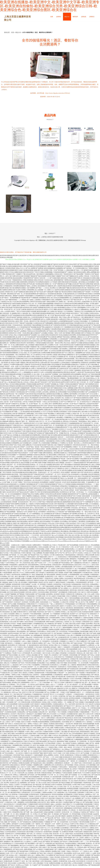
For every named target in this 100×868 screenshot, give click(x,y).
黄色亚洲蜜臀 (40, 576)
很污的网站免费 (56, 435)
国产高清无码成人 (17, 402)
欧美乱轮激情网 (37, 315)
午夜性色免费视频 (74, 598)
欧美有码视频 (28, 386)
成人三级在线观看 (21, 796)
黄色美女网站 (8, 625)
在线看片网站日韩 (79, 388)
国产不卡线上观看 (71, 427)
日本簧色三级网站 (57, 702)
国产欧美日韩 (4, 488)
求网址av (16, 775)
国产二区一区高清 (79, 771)
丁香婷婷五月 (88, 274)
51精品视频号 (48, 806)
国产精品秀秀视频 (65, 364)
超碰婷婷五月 (49, 327)
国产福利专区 (55, 264)
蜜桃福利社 (73, 559)
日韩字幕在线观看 (41, 741)
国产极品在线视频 (32, 712)
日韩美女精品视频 (70, 384)
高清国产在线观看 (15, 578)
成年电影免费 (15, 264)
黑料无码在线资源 (8, 498)
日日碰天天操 (79, 406)
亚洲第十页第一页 (50, 270)
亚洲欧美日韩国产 (38, 578)
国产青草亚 (10, 806)
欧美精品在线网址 (81, 272)
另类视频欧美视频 (74, 690)
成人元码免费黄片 (41, 512)
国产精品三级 (71, 696)
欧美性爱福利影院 (57, 706)
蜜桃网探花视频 (88, 739)
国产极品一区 (13, 506)
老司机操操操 (73, 282)
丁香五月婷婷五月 (46, 678)
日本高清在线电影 (6, 686)
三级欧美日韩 (8, 775)
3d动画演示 (94, 557)
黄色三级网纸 (51, 802)
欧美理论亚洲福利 (15, 826)
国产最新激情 (20, 413)
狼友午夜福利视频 (36, 726)
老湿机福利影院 (17, 830)
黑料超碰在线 (6, 372)
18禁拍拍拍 (80, 555)
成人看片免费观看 (42, 629)
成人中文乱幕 (14, 302)
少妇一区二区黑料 (37, 303)
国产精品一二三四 (41, 288)
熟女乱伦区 (6, 665)
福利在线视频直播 (49, 268)
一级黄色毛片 (20, 512)
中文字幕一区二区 (53, 775)
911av (21, 572)
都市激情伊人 (9, 643)
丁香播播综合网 (36, 620)
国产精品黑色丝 (49, 498)
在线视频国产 (15, 667)
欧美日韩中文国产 (42, 406)
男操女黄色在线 (35, 378)
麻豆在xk (79, 706)
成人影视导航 (14, 794)
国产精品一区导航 (89, 303)
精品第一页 (19, 838)
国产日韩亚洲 (84, 423)
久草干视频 (58, 800)
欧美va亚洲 (72, 861)
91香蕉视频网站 (81, 307)
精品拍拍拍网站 (18, 278)
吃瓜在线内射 (37, 445)
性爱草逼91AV (31, 730)
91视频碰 (47, 822)
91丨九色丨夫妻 (89, 716)
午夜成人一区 (85, 708)
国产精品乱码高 (74, 457)
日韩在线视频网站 (92, 604)
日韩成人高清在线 (80, 765)
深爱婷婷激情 (72, 759)
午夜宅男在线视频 (31, 663)
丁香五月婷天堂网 (8, 700)
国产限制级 (21, 594)
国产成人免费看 (30, 268)
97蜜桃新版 (53, 661)
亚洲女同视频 (55, 708)
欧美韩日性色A (27, 743)
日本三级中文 (82, 592)
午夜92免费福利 (90, 384)
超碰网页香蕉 (15, 339)
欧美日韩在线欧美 (18, 408)
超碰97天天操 (13, 582)
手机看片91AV (16, 653)
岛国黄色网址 (24, 282)
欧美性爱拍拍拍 (36, 702)
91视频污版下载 (59, 292)
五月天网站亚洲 (81, 604)
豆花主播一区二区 (86, 382)
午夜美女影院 (63, 767)
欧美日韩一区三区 (59, 834)
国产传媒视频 (73, 616)
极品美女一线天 (63, 598)
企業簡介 (59, 17)
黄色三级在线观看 (94, 366)
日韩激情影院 (59, 726)
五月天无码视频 (36, 792)
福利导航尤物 (63, 419)
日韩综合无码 (58, 274)
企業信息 (84, 17)
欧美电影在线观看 (88, 612)
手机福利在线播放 (71, 843)
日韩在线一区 (88, 276)
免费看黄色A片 (71, 355)
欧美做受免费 (57, 777)
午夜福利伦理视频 (48, 726)
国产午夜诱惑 (87, 488)
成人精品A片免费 (14, 362)
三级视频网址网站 (17, 745)
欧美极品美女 (75, 364)
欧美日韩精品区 (95, 474)
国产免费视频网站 (48, 323)
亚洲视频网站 (15, 443)
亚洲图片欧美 (77, 773)
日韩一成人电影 (85, 386)
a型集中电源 (69, 834)
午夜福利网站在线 (38, 743)
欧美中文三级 (93, 514)
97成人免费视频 (37, 553)
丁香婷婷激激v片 (82, 421)
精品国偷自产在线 (20, 431)
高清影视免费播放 (44, 722)
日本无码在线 (4, 651)
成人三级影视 (72, 665)
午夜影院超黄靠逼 (70, 555)
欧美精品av (54, 759)
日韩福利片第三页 (10, 292)
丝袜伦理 (64, 561)
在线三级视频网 (20, 390)
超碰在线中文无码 (63, 688)
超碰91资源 (27, 643)
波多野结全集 (36, 353)
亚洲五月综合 (48, 839)
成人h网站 (55, 559)
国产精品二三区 (78, 270)
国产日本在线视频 (52, 349)
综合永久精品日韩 (14, 447)
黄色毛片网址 (59, 343)
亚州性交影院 (67, 785)
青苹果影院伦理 (85, 818)
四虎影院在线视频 (73, 788)
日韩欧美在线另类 (71, 728)
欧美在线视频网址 (76, 374)
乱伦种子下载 (25, 517)
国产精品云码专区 (8, 657)
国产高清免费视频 (73, 545)
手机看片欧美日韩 (5, 282)
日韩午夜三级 (75, 366)
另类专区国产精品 (31, 506)
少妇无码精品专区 (9, 637)
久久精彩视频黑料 (14, 476)
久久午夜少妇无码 (90, 341)
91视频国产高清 (60, 276)
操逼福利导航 (93, 759)
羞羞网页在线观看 (14, 486)
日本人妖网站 (51, 311)
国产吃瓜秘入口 (5, 847)
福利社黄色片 (56, 464)
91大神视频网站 (36, 716)
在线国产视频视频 (11, 594)
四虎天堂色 (86, 584)
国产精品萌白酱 (61, 677)
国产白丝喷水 (81, 439)
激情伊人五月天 (49, 309)
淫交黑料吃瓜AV (64, 492)
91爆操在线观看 (39, 345)
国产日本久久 (36, 415)
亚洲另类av (63, 859)
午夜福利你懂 (50, 572)
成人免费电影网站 (56, 716)
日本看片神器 (77, 785)
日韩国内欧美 (81, 671)
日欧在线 (59, 718)
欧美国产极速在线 (14, 735)
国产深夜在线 (80, 384)
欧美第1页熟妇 (75, 502)
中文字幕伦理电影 (50, 743)
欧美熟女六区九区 (92, 506)
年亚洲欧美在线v (88, 572)
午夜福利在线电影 (28, 270)
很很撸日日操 (8, 360)
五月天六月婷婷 (68, 370)
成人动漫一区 (38, 374)
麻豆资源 (59, 802)
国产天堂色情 (28, 786)
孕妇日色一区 (68, 433)
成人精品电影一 (38, 571)
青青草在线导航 (41, 677)
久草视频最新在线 (38, 624)
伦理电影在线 (65, 614)
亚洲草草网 (19, 620)
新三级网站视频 (29, 413)
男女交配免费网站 (70, 751)
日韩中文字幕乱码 (29, 741)
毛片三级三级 (84, 378)
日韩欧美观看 (21, 569)
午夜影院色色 (36, 769)
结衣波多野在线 (30, 274)
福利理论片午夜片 (41, 355)
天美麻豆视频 (61, 596)
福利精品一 (90, 722)
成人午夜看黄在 (58, 498)
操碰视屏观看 (67, 502)
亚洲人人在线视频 (17, 457)
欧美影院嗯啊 (88, 266)
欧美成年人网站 (22, 266)
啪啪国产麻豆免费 (94, 637)
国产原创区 (31, 775)
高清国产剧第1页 (77, 278)
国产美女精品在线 (87, 372)
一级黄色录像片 (73, 767)
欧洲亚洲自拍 (66, 372)
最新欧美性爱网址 (47, 704)
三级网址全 (30, 680)
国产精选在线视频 (17, 627)
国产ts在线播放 (43, 333)
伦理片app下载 (16, 692)
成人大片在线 (59, 786)
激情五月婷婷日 (84, 455)
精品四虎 (31, 690)
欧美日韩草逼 (87, 635)
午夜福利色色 (91, 288)
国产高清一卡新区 (60, 818)
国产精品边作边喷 (8, 490)
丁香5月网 (23, 629)
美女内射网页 (65, 400)
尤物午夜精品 (64, 616)
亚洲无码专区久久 (85, 545)
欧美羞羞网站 (19, 677)
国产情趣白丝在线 (71, 284)
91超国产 (35, 865)
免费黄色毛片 (90, 453)
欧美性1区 (30, 580)
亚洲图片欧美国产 (63, 580)
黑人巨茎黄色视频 (77, 415)
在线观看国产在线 (84, 571)
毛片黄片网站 (34, 463)
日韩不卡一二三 (53, 557)
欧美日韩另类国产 (35, 830)
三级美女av (27, 700)
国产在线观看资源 (91, 771)
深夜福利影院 (7, 502)
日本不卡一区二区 (44, 421)
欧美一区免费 (77, 396)
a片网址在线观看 (78, 863)
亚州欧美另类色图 (87, 814)
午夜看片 (49, 610)
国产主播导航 (22, 309)
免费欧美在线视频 (55, 863)
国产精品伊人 (48, 779)
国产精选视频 (32, 327)
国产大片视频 (16, 722)
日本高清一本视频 (16, 624)
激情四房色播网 (42, 311)
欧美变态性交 (63, 557)
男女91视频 (52, 788)
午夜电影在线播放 (41, 343)
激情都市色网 (88, 270)
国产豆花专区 (69, 425)
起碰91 (54, 596)
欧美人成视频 (28, 408)
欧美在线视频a (94, 492)
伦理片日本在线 (29, 358)
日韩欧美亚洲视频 (75, 339)
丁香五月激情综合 (45, 447)
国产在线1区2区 (16, 329)
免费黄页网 (23, 775)
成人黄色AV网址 (66, 863)
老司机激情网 (39, 657)
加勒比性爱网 (51, 302)
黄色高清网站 (53, 455)
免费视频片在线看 (32, 455)
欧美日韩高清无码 (28, 272)
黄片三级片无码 (43, 788)
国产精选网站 (23, 459)
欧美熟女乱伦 (36, 341)
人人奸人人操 (10, 500)
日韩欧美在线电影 (46, 773)
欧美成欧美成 (6, 453)
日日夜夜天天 (13, 392)
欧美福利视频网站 (49, 720)
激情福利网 (91, 696)
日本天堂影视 (81, 429)
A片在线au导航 (48, 834)
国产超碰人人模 (29, 286)
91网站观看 (19, 749)
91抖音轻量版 (40, 549)
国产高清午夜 (14, 508)
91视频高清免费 (48, 731)
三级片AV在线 (46, 653)
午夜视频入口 (19, 643)
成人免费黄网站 (22, 783)
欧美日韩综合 (44, 645)
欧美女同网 (42, 826)
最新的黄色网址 (33, 547)
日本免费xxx (26, 618)
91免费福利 (14, 663)
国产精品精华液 (23, 298)
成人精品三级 (53, 796)
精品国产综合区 (46, 388)
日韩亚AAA (80, 751)
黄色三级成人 (51, 398)
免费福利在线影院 (44, 282)
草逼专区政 (41, 612)
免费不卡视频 (24, 364)
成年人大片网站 (49, 700)
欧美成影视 (55, 641)
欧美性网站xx (42, 631)
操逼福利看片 (55, 319)
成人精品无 (53, 769)
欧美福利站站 (76, 408)
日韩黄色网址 (71, 582)
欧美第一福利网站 (46, 449)
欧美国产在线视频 (51, 384)
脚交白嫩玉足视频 (32, 333)
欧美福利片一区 (26, 453)
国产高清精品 (14, 380)
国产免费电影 (39, 268)
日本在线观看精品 (77, 733)
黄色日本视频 (37, 786)
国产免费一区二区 (27, 751)
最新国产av (6, 561)
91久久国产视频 (7, 300)
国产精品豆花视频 (12, 655)
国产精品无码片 (55, 865)
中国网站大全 (64, 443)
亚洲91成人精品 (78, 376)
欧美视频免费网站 (64, 298)
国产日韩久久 (9, 724)
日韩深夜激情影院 (81, 582)
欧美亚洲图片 (81, 392)
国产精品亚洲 (9, 779)
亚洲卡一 (91, 547)
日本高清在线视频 (17, 472)
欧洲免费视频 (14, 298)
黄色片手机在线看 (83, 476)
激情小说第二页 (88, 657)
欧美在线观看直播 (83, 441)
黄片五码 (25, 690)
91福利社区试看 (64, 559)
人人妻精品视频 (69, 270)
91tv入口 (34, 788)
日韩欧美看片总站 (88, 622)
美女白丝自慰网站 (25, 635)
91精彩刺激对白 (46, 300)
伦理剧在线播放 (77, 292)
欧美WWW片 (65, 857)
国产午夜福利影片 (8, 602)
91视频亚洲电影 (10, 747)
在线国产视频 (68, 572)
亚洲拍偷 (12, 684)
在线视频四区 (43, 298)
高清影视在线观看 (11, 712)
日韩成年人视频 (65, 366)
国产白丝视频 (78, 343)
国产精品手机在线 (59, 855)
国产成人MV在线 (63, 490)
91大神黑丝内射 (67, 303)
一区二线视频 (68, 702)
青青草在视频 (40, 598)
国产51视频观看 (19, 731)
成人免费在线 (17, 859)
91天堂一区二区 (11, 429)
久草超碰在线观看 (22, 335)
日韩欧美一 (70, 694)
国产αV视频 (96, 808)
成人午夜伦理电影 (76, 319)
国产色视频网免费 (35, 319)
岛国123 (34, 618)
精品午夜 (16, 572)
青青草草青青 (41, 671)
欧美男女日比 (16, 461)
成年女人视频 (51, 677)
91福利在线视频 (24, 794)
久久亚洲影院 (21, 484)
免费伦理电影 (51, 718)
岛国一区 (37, 625)
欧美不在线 (77, 853)
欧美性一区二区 (40, 639)
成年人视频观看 (40, 845)
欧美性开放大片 (87, 402)
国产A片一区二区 (76, 402)
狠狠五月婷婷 (22, 730)
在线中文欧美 (31, 441)
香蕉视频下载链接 (30, 276)
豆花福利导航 (64, 822)
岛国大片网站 (93, 264)
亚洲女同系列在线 (85, 659)
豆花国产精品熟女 (79, 794)
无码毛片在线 (7, 433)
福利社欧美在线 (80, 498)
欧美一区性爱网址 (11, 798)
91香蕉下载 (96, 553)
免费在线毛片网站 (65, 319)
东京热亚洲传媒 (79, 834)
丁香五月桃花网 (19, 355)
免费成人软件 (94, 828)
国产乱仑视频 (12, 604)
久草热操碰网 (75, 647)
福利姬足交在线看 (62, 574)
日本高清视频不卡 (13, 455)
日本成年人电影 (5, 751)
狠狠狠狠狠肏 (26, 682)
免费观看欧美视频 (44, 437)
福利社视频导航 (67, 771)
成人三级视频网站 (77, 353)
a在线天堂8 (38, 731)
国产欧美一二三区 (93, 582)
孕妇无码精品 (95, 445)
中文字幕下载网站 (73, 419)
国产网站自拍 (45, 769)
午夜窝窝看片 (17, 641)
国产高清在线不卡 (43, 382)
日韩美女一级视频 (9, 547)
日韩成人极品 (56, 451)
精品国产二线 (76, 386)
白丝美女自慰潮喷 (56, 351)
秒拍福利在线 (34, 437)
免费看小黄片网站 (39, 800)
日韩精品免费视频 (65, 708)
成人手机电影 (77, 622)
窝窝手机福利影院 (9, 816)
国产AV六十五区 (88, 410)
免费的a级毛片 (48, 410)
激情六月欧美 (55, 313)
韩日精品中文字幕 (23, 349)
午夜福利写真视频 (32, 857)
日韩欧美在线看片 (74, 841)
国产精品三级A (42, 853)
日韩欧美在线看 (26, 702)
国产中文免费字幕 (82, 494)
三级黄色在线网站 (30, 572)
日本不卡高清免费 (76, 678)
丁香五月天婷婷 (20, 311)
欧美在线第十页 (30, 598)
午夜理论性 (68, 686)
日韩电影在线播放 (71, 484)
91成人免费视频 (51, 663)
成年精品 (31, 659)
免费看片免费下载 (94, 561)
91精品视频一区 (48, 682)
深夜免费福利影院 (28, 761)
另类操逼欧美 (87, 278)
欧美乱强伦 (43, 633)
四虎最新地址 (61, 847)
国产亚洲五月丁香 (44, 366)
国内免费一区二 (72, 478)
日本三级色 (66, 753)
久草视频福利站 (8, 286)
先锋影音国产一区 (20, 806)
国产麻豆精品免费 (91, 439)
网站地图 (10, 257)
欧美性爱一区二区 (83, 514)
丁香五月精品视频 (89, 643)
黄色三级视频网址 (57, 300)
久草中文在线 (28, 370)
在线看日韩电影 (55, 423)
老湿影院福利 (48, 832)
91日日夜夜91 (87, 773)
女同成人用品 (13, 335)
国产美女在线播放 (78, 488)
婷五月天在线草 (52, 714)
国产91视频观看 (33, 298)
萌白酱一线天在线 (74, 443)
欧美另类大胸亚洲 (79, 425)
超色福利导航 (94, 396)
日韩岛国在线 (17, 400)
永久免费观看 (95, 472)
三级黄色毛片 (37, 627)
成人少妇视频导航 (75, 298)
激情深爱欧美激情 (49, 386)
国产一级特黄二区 (72, 761)
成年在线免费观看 (12, 704)
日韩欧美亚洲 (45, 665)
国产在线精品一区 (14, 822)
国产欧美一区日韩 (75, 492)
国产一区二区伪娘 (53, 419)
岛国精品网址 (21, 712)
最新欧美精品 (62, 406)
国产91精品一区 (45, 415)
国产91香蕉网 (57, 779)
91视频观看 (56, 614)
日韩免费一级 (16, 502)
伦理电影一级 (73, 490)
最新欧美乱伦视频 (88, 398)
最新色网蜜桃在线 (47, 551)
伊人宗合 (67, 651)
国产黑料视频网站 (14, 845)
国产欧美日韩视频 (69, 498)
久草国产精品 (41, 502)
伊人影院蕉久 (24, 735)
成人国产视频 (50, 800)
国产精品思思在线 (59, 843)
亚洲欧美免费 (8, 861)
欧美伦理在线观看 (5, 470)
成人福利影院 (94, 508)
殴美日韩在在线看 (85, 810)
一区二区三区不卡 (27, 571)
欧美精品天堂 (90, 449)
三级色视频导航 (50, 441)
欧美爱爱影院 (4, 333)
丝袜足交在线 (77, 586)
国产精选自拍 (78, 398)
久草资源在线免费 (20, 771)
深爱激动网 (93, 590)
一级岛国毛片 (10, 370)
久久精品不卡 (76, 309)
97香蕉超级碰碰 (32, 406)
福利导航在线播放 (55, 508)
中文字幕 (7, 788)
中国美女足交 (31, 331)
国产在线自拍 (96, 317)
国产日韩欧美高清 (15, 425)
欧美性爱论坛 (55, 665)
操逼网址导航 (56, 851)
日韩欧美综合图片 (6, 690)
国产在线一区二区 (20, 294)
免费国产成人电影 (69, 726)
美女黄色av (49, 671)
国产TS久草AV (86, 798)
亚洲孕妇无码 (11, 290)
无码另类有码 (42, 398)
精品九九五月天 (95, 319)
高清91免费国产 (66, 472)
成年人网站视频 (38, 863)
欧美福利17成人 (60, 398)
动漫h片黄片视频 (62, 663)
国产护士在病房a (78, 553)
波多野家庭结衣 (75, 796)
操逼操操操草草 (81, 484)
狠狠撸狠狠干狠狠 (87, 380)
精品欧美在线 (18, 325)
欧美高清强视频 (39, 820)
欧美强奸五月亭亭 (37, 757)
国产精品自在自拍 (72, 476)
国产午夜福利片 (6, 461)
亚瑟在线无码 (24, 502)
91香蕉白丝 (78, 755)
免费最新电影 (15, 606)
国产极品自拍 (56, 315)
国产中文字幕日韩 (81, 506)
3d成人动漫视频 (15, 368)
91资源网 (84, 629)
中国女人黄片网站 (64, 796)
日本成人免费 (64, 775)
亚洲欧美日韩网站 (37, 643)
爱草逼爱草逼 (50, 567)
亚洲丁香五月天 (27, 728)
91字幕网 (39, 596)
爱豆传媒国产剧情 (8, 504)
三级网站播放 (86, 857)
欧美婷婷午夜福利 (60, 594)
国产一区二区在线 (35, 708)
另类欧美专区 (49, 578)
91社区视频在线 (7, 411)
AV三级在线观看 (55, 421)
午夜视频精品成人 (73, 486)
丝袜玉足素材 (12, 863)
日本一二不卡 (47, 563)
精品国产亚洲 (20, 510)
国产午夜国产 (38, 686)
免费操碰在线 (85, 309)
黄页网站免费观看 (78, 303)
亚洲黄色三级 (63, 759)
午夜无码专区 (37, 771)
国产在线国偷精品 (16, 315)
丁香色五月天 (87, 360)
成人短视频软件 (64, 461)
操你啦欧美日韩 (21, 688)
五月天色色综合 (6, 329)
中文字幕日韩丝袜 (24, 366)
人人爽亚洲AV (50, 820)
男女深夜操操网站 (52, 439)
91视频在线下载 (79, 682)
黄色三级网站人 (93, 421)
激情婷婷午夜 (9, 608)
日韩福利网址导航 (17, 812)
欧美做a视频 (41, 663)
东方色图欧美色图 (47, 400)
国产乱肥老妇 (81, 368)
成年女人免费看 (46, 319)
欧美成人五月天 (36, 516)
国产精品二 (77, 625)
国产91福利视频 (30, 390)
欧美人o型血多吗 (88, 404)
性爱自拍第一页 (23, 645)
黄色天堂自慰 (49, 504)
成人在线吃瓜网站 (44, 335)
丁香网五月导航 (16, 675)
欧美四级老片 (64, 411)
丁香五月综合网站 (8, 771)
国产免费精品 (57, 773)
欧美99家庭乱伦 (12, 349)
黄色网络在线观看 (59, 453)
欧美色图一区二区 (12, 706)
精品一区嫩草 (14, 459)
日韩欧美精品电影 (37, 360)
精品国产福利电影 (17, 317)
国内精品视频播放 (11, 767)
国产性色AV (64, 841)
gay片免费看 (28, 627)
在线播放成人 (36, 496)
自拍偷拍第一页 (74, 741)
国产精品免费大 (90, 806)
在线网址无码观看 (68, 625)
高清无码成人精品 (29, 563)
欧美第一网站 (58, 317)
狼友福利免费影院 (31, 294)
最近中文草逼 (4, 553)
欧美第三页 (68, 622)
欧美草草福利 (78, 808)
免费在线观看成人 (48, 453)
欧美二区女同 (62, 482)
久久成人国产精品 (41, 390)
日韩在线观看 (53, 478)
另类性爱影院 (33, 590)
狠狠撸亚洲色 (11, 337)
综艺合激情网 (95, 761)
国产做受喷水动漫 (87, 625)
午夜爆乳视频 (24, 368)
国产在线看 (92, 641)
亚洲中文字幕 (75, 824)
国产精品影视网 (9, 857)
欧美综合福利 (20, 276)
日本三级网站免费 (68, 716)
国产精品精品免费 (94, 865)
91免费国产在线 (53, 482)
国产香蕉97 (7, 574)
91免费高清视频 (15, 364)
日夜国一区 (96, 627)
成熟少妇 (7, 663)
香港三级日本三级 (65, 733)
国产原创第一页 (33, 783)
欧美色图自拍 (31, 266)
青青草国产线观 (29, 820)
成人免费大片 (33, 368)
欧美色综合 (4, 759)
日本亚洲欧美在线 (27, 785)
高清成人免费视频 (71, 337)
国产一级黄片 (34, 810)
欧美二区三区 (47, 596)
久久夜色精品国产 (63, 339)
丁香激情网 (45, 545)
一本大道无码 (31, 684)
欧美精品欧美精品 (85, 486)
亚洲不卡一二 (5, 810)
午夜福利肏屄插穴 (91, 673)
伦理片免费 (64, 865)
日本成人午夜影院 (28, 402)
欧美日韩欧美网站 (25, 470)
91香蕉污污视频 (59, 500)
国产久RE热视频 (50, 710)
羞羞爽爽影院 (17, 625)
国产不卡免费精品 (6, 653)
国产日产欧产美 (60, 553)
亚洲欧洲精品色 (43, 380)
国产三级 (54, 637)
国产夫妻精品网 (49, 292)
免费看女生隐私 (59, 728)
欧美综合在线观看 (10, 406)
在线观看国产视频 (94, 362)
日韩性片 (93, 706)
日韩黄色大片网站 (83, 730)
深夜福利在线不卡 (75, 435)
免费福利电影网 (57, 372)
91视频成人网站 (24, 362)
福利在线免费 (78, 504)
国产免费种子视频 (88, 376)
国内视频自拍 (21, 488)
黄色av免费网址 (49, 755)
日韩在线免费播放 (5, 351)
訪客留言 (92, 17)
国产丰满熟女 (36, 449)
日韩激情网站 (31, 290)
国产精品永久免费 (48, 317)
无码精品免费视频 (52, 588)
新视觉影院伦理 (11, 284)
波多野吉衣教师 (59, 290)
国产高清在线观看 (5, 353)
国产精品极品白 (25, 461)
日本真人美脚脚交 (16, 739)
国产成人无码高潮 (34, 264)
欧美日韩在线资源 (24, 464)
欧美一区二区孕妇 (17, 449)
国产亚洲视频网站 (67, 447)
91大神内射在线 (13, 718)
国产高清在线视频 (76, 380)
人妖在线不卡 (68, 463)
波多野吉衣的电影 (14, 633)
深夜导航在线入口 (76, 661)
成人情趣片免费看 (7, 410)
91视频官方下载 (21, 274)
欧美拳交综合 (29, 816)
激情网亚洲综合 (58, 404)
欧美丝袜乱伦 (38, 500)
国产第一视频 (89, 700)
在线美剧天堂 (89, 388)
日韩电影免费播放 (21, 834)
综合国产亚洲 (38, 751)
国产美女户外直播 (78, 451)
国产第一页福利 (43, 655)
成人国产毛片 (94, 820)
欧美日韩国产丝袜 (11, 445)
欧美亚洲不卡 (70, 569)
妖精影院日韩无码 (70, 290)
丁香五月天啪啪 (39, 272)
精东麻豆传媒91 (34, 633)
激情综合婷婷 (61, 413)
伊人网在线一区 (74, 810)
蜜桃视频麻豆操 (39, 358)
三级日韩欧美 (40, 274)
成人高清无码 (84, 339)
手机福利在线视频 (74, 631)
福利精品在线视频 (88, 343)
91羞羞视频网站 (49, 274)
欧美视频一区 (50, 808)
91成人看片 (70, 635)
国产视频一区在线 (53, 431)
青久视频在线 (49, 286)
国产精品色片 (6, 459)
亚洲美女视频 (95, 278)
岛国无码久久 (75, 680)
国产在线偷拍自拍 (26, 822)
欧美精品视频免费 (40, 680)
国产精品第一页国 (64, 459)
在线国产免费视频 (38, 307)
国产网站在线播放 (46, 341)
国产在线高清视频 (45, 264)
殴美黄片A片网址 (41, 600)
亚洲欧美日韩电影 (31, 431)
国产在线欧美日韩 (15, 437)
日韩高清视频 (13, 488)
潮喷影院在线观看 (59, 323)
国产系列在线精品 (25, 516)
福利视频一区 (57, 832)
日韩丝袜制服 (73, 655)
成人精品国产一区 (75, 684)
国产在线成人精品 (89, 353)
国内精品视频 (84, 631)
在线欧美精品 (68, 296)
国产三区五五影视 (92, 394)
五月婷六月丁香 (80, 747)
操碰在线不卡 (92, 443)
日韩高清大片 (67, 300)
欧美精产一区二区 (33, 667)
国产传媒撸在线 (20, 292)
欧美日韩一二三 (45, 278)
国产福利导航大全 (59, 806)
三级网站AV (18, 610)
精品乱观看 (85, 749)
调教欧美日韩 (89, 429)
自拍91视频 (59, 757)
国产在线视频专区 (67, 445)
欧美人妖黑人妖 (69, 500)
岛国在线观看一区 (87, 496)
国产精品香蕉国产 (94, 476)
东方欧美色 (7, 777)
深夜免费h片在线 (48, 635)
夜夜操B (57, 814)
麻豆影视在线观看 (65, 466)
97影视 (55, 598)
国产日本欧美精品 (60, 635)
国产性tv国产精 (85, 680)
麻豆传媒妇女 (63, 730)
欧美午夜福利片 (35, 704)
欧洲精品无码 (93, 435)
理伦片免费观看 (29, 647)
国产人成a (47, 643)
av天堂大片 (18, 743)
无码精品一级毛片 (53, 333)
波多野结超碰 (80, 290)
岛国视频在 (45, 627)
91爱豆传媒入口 (90, 792)
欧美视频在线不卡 (8, 843)
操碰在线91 (94, 614)
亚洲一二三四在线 (85, 457)
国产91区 (9, 641)
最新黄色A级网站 (66, 629)
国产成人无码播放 (50, 692)
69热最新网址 (14, 565)
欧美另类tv (96, 737)
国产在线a (27, 620)
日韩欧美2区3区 (87, 510)
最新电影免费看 (15, 516)
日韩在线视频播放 (40, 816)
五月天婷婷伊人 (46, 480)
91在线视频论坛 (67, 408)
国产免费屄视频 (70, 512)
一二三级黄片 (9, 557)
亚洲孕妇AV (67, 633)
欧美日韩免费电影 (34, 396)
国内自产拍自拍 (53, 406)
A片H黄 (52, 555)
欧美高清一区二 (86, 445)
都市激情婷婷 (19, 671)
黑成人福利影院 (47, 394)
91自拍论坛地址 (48, 280)
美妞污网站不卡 (68, 804)
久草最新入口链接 (70, 413)
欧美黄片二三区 (11, 647)
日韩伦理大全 (21, 506)
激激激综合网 (88, 832)
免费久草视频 (42, 463)
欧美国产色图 (46, 445)
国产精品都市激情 (86, 327)
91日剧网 (96, 588)
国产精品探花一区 (66, 814)
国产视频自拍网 (42, 557)
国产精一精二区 (47, 315)
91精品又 (36, 724)
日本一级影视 (36, 824)
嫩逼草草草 (6, 765)
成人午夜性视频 (25, 468)
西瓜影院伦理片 (54, 335)
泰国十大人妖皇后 (14, 781)
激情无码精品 (60, 724)
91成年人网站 (30, 731)
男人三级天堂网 (70, 704)
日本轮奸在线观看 (29, 549)
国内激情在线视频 (10, 390)
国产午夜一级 (55, 822)
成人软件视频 (56, 828)
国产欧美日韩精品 (20, 557)
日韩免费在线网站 (55, 618)
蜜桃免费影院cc (12, 327)
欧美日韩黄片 (6, 376)
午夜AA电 (7, 567)
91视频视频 (78, 635)
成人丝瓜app (66, 824)
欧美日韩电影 (77, 757)
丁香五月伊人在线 (42, 419)
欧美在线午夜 (16, 586)
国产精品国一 (38, 402)
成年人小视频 (27, 641)
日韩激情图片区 (44, 466)
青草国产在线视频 (26, 765)
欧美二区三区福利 (8, 431)
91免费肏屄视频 (68, 802)
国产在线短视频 (28, 323)
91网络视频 (70, 845)
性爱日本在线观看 (92, 592)
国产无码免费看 (65, 508)
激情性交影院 (66, 329)
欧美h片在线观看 (57, 785)
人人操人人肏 (12, 649)
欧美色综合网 (55, 606)
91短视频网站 (36, 665)
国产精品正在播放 (83, 826)
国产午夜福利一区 (88, 292)
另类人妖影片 (92, 490)
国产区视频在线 (75, 431)
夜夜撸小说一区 (49, 284)
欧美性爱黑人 (31, 343)
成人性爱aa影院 (43, 362)
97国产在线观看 (78, 347)
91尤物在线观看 (46, 561)
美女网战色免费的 (86, 600)
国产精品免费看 (79, 274)
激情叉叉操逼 (18, 270)
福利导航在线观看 (25, 466)
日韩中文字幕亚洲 (63, 769)
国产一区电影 (61, 692)
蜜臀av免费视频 (92, 272)
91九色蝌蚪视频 (78, 804)
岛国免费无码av (83, 865)
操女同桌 (91, 667)
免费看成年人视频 (83, 743)
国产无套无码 (11, 688)
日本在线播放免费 (40, 622)
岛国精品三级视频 (87, 356)
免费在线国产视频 (64, 288)
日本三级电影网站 (59, 792)
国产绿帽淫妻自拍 (60, 284)
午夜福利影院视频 (59, 272)
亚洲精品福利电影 (55, 516)
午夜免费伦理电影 (56, 329)
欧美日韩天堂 (42, 802)
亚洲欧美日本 (94, 826)
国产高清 (21, 663)
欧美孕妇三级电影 (52, 355)
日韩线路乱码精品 (85, 675)
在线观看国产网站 (53, 461)
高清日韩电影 (25, 437)
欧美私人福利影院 (50, 392)
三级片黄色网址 (63, 349)
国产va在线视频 (90, 392)
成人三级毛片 (7, 722)
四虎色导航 (70, 720)
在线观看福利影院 (20, 498)
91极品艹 (3, 563)
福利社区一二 (62, 437)
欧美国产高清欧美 (71, 743)
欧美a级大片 (87, 563)
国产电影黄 (47, 841)
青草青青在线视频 (89, 345)
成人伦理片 (22, 655)
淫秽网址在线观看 (54, 629)
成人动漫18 (75, 781)
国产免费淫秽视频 (87, 470)
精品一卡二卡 (85, 492)
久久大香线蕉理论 (31, 305)
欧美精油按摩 (92, 781)
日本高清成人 (75, 508)
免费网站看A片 (48, 358)
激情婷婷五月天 (54, 733)
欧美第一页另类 (19, 370)
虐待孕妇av (11, 749)
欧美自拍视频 (72, 663)
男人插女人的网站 (95, 464)
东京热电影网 (75, 474)
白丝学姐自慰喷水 (11, 832)
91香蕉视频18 (59, 751)
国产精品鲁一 (17, 690)
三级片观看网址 (31, 288)
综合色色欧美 (35, 482)
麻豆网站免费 (8, 378)
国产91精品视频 (92, 364)
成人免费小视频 (83, 637)
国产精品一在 (4, 476)
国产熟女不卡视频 (77, 404)
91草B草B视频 (17, 757)
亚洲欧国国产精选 (88, 836)
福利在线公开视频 (66, 278)
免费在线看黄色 (16, 341)
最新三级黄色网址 (40, 610)
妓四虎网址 (50, 594)
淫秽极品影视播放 (71, 441)
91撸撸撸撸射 (78, 739)
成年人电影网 (58, 286)
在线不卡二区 (76, 708)
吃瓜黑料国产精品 (11, 331)
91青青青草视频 (81, 453)
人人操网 (34, 841)
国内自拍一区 (72, 439)
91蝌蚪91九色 (28, 753)
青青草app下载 (78, 830)
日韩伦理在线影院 (81, 417)
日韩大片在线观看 (67, 618)
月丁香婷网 (25, 859)
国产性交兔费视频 (74, 455)
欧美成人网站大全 (55, 645)
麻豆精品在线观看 (33, 696)
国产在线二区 (31, 834)
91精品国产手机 (34, 678)
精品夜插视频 (4, 506)
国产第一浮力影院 (20, 836)
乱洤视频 (55, 563)
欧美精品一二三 (17, 300)
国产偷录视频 (69, 765)
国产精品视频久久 (51, 413)
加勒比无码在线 (38, 280)
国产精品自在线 (22, 492)
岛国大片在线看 (26, 722)
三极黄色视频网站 (67, 627)
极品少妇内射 (84, 325)
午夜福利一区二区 (14, 629)
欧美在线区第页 (88, 451)
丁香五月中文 (95, 712)
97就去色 (11, 610)
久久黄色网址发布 (21, 356)
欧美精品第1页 (68, 757)
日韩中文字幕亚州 (45, 378)
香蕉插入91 (83, 824)
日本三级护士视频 (46, 735)
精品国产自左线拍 (74, 321)
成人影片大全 (48, 356)
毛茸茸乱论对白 (34, 851)
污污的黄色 (68, 606)
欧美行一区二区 (47, 472)
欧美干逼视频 (59, 572)
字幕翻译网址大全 (70, 417)
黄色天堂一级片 (58, 551)
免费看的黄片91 (26, 574)
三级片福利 (16, 694)
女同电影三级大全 (60, 608)
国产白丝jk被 (87, 779)
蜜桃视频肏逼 (69, 808)
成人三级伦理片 (16, 751)
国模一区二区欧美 (22, 396)
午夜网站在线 (68, 280)
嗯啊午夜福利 (58, 309)
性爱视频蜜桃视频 (74, 610)
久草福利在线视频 (39, 504)
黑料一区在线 (24, 321)
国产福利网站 (74, 514)
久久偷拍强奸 (24, 313)
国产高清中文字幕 (17, 567)
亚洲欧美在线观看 (24, 763)
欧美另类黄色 (70, 437)
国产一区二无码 (76, 777)
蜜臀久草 (44, 620)
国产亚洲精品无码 (89, 286)
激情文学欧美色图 (7, 307)
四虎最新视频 (85, 280)
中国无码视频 (55, 364)
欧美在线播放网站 (35, 777)
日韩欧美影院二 (51, 826)
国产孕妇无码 (81, 284)
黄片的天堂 (47, 759)
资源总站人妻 (81, 653)
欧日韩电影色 (11, 386)
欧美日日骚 (78, 718)
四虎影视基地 (19, 820)
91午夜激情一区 (68, 266)
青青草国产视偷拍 (91, 368)
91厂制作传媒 (67, 800)
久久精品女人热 (21, 429)
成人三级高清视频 (45, 706)
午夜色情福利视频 (51, 673)
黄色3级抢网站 (22, 631)
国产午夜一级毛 (13, 576)
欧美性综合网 (52, 494)
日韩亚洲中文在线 (56, 625)
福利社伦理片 (38, 488)
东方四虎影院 (7, 449)
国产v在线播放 (34, 461)
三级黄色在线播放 (88, 618)
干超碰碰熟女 (78, 370)
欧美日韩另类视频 (47, 370)
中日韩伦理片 (7, 627)
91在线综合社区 (44, 604)
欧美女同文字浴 (39, 498)
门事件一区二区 (8, 345)
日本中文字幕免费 (23, 720)
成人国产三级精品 (11, 305)
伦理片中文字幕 (58, 651)
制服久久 (25, 739)
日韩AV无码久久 (63, 439)
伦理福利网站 (53, 339)
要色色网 (50, 836)
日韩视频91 (63, 641)
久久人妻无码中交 (75, 588)
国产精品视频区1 (30, 843)
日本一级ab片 (80, 700)
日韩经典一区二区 (63, 684)
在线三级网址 (37, 728)
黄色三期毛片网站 (65, 643)
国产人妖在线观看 (26, 415)
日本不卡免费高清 (19, 417)
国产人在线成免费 (94, 478)
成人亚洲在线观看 (24, 435)
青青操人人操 (65, 612)
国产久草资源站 (67, 360)
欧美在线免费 (41, 337)
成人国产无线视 (15, 468)
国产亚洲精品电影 (18, 358)
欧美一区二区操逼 (56, 360)
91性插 (34, 671)
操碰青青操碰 (69, 323)
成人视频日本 (73, 688)
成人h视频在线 (49, 624)
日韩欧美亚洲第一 (80, 694)
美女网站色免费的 (50, 571)
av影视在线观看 (92, 494)
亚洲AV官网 (13, 730)
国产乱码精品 (38, 433)
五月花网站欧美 (28, 457)
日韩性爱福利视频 (50, 484)
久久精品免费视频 (45, 347)
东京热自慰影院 (93, 411)
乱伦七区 (12, 867)
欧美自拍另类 (90, 747)
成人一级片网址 (68, 302)
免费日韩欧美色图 (63, 282)
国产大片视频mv (27, 329)
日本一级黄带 (83, 561)
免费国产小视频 (66, 510)
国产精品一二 (14, 376)
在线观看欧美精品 (6, 737)
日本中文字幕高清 (42, 429)
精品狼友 (87, 751)
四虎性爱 (97, 739)
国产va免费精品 (22, 331)
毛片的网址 (47, 637)
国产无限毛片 (35, 278)
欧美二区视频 (24, 777)
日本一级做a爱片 (40, 608)
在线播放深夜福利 (20, 500)
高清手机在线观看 (26, 606)
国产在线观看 (64, 655)
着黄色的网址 (85, 464)
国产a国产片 (40, 843)
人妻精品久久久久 (82, 337)
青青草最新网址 (37, 408)
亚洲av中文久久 (20, 268)
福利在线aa (41, 590)
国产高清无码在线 (34, 364)
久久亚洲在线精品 (64, 362)
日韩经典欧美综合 (62, 331)
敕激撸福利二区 (16, 353)
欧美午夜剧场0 (40, 684)
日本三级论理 (89, 704)
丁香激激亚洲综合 (17, 280)
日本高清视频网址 (21, 547)
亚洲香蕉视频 (25, 478)
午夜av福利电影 (51, 639)
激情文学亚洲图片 (80, 720)
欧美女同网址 (43, 461)
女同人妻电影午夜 (30, 512)
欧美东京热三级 (89, 358)
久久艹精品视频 (53, 429)
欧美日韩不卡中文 (34, 423)
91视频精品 (75, 818)
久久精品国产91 (26, 427)
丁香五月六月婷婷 (59, 682)
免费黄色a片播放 (14, 421)
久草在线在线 (73, 421)
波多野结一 (37, 675)
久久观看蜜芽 (19, 759)
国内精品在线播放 (56, 347)
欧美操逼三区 (57, 402)
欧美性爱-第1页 (64, 264)
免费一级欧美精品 (8, 294)
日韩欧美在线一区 (63, 455)
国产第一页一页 (89, 498)
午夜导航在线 (69, 576)
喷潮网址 (95, 798)
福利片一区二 (17, 517)
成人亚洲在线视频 (61, 392)
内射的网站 (81, 792)
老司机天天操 (66, 474)
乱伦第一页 (36, 584)
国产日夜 (68, 836)
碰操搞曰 (3, 853)
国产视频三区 (78, 845)
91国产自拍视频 (16, 480)
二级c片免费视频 (28, 451)
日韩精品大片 (54, 859)
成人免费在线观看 (18, 345)
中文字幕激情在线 (50, 417)
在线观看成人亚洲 (83, 759)
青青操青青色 (65, 659)
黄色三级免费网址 (48, 763)
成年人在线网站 (49, 345)
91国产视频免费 (71, 692)
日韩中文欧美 (14, 561)
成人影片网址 (55, 457)
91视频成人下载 (64, 378)
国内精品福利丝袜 (56, 353)
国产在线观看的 (59, 296)
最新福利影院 (24, 590)
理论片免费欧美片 (82, 641)
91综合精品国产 (32, 337)
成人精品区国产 (47, 374)
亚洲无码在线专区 (54, 466)
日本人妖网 (91, 594)
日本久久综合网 (78, 606)
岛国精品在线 (11, 356)
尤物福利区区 (53, 437)
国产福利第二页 (60, 624)
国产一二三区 (85, 841)
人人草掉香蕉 (84, 443)
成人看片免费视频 (30, 439)
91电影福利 (49, 843)
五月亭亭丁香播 (18, 323)
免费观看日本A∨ (81, 722)
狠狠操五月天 (31, 629)
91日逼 (46, 863)
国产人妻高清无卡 (27, 400)
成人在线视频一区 (40, 290)
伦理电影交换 (66, 777)
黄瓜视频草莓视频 (24, 726)
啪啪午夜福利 (50, 622)
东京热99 (14, 714)
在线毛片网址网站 (88, 586)
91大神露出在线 (86, 775)
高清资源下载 (37, 510)
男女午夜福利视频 (13, 398)
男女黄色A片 (83, 781)
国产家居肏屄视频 (83, 390)
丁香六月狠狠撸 (62, 712)
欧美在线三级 (78, 627)
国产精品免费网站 (56, 376)
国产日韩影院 (78, 779)
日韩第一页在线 (22, 333)
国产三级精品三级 (70, 272)
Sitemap (83, 240)
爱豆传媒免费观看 (72, 649)
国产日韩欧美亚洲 (36, 474)
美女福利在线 (74, 288)
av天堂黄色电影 (7, 755)
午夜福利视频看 (7, 572)
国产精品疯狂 (58, 633)
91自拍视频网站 (37, 329)
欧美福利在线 (29, 808)
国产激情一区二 (24, 421)
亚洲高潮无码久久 (94, 755)
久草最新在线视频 (31, 384)
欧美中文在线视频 (91, 671)
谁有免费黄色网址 (41, 331)
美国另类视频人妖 (67, 351)
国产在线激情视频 (76, 783)
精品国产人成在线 (76, 372)
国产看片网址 (73, 730)
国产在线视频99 (58, 358)
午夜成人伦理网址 (57, 739)
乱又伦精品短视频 (83, 820)
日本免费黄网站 (88, 311)
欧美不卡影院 (85, 853)
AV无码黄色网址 (8, 417)
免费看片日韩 (44, 494)
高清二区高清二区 (40, 659)
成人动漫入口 (66, 468)
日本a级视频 (40, 806)
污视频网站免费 (38, 765)
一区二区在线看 (75, 315)
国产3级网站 (68, 586)
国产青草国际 (59, 270)
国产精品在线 (37, 785)
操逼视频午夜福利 (37, 669)
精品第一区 (71, 747)
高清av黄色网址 (40, 441)
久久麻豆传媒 (19, 700)
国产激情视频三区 (16, 761)
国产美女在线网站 (8, 753)
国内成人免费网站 (31, 419)
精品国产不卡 (34, 466)
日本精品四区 (72, 653)
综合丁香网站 (89, 268)
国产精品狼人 (6, 468)
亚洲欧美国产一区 (28, 625)
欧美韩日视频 (51, 276)
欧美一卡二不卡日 (84, 649)
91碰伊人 (21, 651)
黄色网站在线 (77, 816)
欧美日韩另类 (30, 394)
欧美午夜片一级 (85, 610)
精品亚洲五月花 (49, 307)
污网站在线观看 (24, 718)
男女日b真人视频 (69, 343)
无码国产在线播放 (58, 341)
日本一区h (19, 563)
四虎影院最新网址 (56, 722)
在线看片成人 (27, 317)
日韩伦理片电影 (46, 435)
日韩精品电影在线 (86, 400)
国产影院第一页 (14, 555)
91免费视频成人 (36, 514)
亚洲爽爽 (9, 839)
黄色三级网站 (7, 824)
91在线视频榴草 (76, 749)
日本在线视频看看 (15, 494)
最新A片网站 (88, 800)
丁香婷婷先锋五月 (68, 274)
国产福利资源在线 (58, 266)
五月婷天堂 (87, 786)
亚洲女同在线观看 (69, 358)
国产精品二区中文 (15, 496)
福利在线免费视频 (45, 810)
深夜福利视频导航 (78, 286)
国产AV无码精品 (31, 392)
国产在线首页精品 (94, 390)
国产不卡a (11, 759)
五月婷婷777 (17, 861)
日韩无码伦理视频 (5, 339)
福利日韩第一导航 (17, 474)
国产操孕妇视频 (88, 802)
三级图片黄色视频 (8, 671)
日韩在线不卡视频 (74, 600)
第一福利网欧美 (12, 343)
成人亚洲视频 (78, 356)
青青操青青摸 (16, 584)
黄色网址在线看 (85, 480)
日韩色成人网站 (82, 847)
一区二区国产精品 (80, 576)
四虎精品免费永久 (59, 704)
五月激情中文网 (60, 720)
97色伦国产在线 (65, 516)
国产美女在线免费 (53, 362)
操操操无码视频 (27, 624)
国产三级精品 (44, 724)
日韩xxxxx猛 (50, 816)
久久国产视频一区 (7, 482)
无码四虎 (65, 610)
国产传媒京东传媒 (77, 643)
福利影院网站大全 (61, 390)
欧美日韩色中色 (59, 657)
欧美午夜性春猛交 (41, 439)
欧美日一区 (88, 737)
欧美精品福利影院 (63, 590)
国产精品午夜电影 (65, 313)
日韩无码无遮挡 (87, 763)
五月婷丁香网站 (18, 482)
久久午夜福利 (53, 282)
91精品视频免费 (90, 702)
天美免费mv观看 (34, 602)
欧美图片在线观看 (31, 311)
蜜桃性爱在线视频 (92, 767)
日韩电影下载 (73, 602)
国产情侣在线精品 (83, 264)
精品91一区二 (38, 586)
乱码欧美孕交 (49, 576)
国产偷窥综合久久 (42, 294)
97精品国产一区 (62, 673)
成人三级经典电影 (33, 459)
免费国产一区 (93, 602)
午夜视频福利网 (61, 788)
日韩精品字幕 (74, 659)
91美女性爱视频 (72, 392)
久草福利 (24, 826)
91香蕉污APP (44, 798)
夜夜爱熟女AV (7, 859)
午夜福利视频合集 (43, 733)
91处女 (40, 841)
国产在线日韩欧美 (24, 380)
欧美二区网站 (15, 466)
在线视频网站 (59, 268)
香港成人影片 (26, 300)
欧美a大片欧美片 (56, 447)
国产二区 (17, 702)
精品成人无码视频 (78, 433)
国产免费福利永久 (56, 749)
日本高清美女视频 (43, 592)
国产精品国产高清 (34, 555)
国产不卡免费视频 (86, 502)
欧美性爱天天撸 (94, 735)
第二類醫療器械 (41, 240)
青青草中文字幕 (35, 376)
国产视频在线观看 (48, 433)
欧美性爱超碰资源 (39, 808)
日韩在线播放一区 (85, 321)
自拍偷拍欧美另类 (64, 637)
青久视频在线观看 (28, 588)
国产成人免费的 (63, 588)
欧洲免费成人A (38, 411)
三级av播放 (64, 731)
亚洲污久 (87, 851)
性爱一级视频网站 (19, 802)
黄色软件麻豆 (86, 370)
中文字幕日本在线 (17, 433)
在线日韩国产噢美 (86, 710)
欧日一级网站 (28, 724)
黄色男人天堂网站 (28, 673)
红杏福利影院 (76, 464)
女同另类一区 (67, 404)
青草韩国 (43, 584)
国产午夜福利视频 (78, 360)
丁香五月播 (55, 643)
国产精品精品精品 (5, 319)
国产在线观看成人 (27, 480)
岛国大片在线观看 (9, 614)
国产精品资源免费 (67, 830)
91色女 (49, 659)
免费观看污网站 (37, 606)
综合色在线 (49, 598)
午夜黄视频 (71, 745)
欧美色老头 (83, 620)
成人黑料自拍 (64, 421)
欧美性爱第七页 (13, 645)
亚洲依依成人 (60, 622)
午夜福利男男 (27, 278)
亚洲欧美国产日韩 (43, 616)
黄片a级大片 (13, 651)
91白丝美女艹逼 (71, 429)
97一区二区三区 (12, 773)
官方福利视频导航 (94, 441)
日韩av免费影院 (9, 677)
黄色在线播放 (8, 408)
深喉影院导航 (17, 427)
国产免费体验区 (32, 631)
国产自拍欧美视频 (81, 677)
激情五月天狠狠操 (58, 356)
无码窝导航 (62, 696)
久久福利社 (27, 841)
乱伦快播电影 (65, 828)
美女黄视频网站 (44, 339)
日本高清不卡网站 (30, 651)
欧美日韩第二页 (9, 325)
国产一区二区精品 (50, 569)
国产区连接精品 (61, 761)
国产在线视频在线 (66, 451)
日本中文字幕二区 (92, 307)
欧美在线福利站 (11, 631)
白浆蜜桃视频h (48, 272)
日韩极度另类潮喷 (73, 712)
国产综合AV (12, 865)
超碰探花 (69, 816)
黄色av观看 (68, 839)
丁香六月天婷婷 (21, 684)
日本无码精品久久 (53, 600)
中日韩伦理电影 (54, 486)
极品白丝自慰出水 (93, 331)
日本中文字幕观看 (56, 468)
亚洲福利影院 (4, 622)
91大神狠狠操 (53, 767)
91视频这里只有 (5, 315)
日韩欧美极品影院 (74, 325)
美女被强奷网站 (61, 571)
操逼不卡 (52, 582)
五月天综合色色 (67, 410)
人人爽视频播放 (26, 372)
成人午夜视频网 (46, 457)
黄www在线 (42, 783)
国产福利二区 (24, 633)
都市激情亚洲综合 (29, 639)
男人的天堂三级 (95, 302)
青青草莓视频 (68, 838)
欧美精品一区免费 (46, 496)
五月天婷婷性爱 (80, 294)
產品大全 (67, 17)
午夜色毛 (20, 647)
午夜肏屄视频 (51, 690)
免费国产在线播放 (29, 677)
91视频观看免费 (25, 388)
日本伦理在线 (63, 631)
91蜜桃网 (29, 771)
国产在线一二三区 (49, 757)
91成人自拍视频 (29, 345)
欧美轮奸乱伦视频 (28, 610)
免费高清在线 (4, 484)
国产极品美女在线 (86, 408)
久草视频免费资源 (59, 427)
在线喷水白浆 (15, 545)
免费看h (85, 755)
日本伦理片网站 (72, 820)
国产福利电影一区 (69, 268)
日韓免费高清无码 (79, 323)
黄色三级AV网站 (83, 411)
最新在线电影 (30, 292)
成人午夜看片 (61, 384)
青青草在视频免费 (69, 700)
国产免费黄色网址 (78, 737)
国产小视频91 (59, 849)
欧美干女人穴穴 (46, 828)
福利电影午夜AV (76, 472)
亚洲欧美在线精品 (62, 710)
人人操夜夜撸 (75, 645)
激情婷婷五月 (60, 604)
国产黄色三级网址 (93, 651)
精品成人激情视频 (11, 569)
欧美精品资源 (27, 474)
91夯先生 (55, 735)
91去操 (97, 551)
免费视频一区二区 (57, 449)
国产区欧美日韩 (86, 472)
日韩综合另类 (34, 302)
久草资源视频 (14, 810)
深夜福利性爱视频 (45, 313)
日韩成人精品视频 (32, 655)
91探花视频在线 (30, 484)
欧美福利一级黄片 (56, 647)
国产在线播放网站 (51, 368)
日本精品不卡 (37, 370)
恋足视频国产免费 (40, 714)
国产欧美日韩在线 (55, 382)
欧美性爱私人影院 (17, 639)
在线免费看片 (51, 761)
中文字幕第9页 (27, 449)
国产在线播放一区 (74, 775)
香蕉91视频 (29, 710)
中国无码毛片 (66, 547)
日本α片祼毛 (82, 596)
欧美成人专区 (14, 855)
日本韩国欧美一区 (89, 863)
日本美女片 (68, 798)
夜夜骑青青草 (72, 494)
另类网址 (58, 567)
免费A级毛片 (69, 682)
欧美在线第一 (51, 343)
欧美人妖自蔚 (34, 476)
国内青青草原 (4, 763)
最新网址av (89, 794)
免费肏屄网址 (68, 305)
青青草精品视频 (83, 331)
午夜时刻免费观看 (73, 557)
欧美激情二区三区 (44, 508)
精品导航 (52, 798)
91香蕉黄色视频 (80, 268)
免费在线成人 (8, 296)
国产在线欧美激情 (55, 278)
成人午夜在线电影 (71, 792)
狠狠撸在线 (7, 692)
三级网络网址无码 (49, 765)
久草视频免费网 (17, 686)
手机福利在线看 (18, 307)
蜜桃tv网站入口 (42, 747)
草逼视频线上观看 (83, 559)
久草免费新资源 (39, 296)
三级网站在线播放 (47, 792)
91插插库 (49, 584)
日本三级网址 (59, 302)
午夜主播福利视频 (36, 614)
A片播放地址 (92, 824)
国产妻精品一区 (71, 847)
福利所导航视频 (40, 567)
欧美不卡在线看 (86, 785)
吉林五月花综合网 (52, 783)
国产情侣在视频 (23, 551)
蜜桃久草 (92, 631)
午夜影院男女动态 (27, 675)
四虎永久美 (75, 675)
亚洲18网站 (90, 624)
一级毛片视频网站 (27, 496)
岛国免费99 (92, 726)
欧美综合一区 (66, 781)
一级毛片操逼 (88, 512)
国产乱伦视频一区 (86, 753)
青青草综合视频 (57, 678)
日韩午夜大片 (56, 561)
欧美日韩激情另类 (20, 596)
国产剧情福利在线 (5, 303)
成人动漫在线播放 (40, 761)
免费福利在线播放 (20, 288)
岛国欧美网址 (86, 302)
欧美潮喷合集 (20, 386)
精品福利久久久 (16, 351)
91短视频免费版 (77, 633)
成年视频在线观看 (67, 567)
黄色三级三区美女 (53, 298)
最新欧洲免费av (70, 549)
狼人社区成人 (25, 382)
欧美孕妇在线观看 (75, 698)
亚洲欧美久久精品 (93, 620)
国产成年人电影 (34, 339)
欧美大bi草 (90, 714)
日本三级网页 (94, 486)
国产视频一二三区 (17, 411)
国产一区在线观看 (77, 800)
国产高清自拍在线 (23, 798)
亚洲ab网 (41, 712)
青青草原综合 (93, 329)
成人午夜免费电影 (9, 680)
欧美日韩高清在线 (7, 323)
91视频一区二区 (74, 580)
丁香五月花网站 (84, 313)
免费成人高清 (57, 410)
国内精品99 (30, 714)
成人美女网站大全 (53, 288)
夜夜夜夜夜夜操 (79, 608)
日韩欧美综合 (96, 402)
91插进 (68, 661)
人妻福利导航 (72, 349)
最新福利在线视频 (8, 270)
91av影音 (55, 730)
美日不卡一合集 (83, 667)
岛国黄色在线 (71, 677)
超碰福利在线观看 (18, 410)
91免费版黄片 (77, 618)
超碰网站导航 (16, 313)
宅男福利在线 (26, 792)
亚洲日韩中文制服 (83, 590)
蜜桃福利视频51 (74, 378)
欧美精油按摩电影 (46, 781)
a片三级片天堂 (28, 839)
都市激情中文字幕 (23, 678)
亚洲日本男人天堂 (49, 669)
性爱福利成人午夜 (81, 594)
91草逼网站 (4, 576)
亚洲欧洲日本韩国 (24, 716)
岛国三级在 (90, 653)
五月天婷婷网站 (68, 311)
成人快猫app (66, 749)
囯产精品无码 (75, 300)
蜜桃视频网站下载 (90, 425)
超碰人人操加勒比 (36, 300)
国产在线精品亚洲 (73, 669)
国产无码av (91, 655)
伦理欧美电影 (89, 284)
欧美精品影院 (40, 284)
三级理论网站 (93, 309)
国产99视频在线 (83, 329)
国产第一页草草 (10, 620)
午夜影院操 (81, 769)
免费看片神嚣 (49, 305)
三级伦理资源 (27, 325)
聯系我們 (75, 17)
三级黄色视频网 (38, 755)
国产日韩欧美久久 (52, 680)
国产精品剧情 (84, 790)
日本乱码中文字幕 (92, 861)
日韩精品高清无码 (25, 486)
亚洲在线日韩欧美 (35, 468)
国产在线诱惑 (25, 351)
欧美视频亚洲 (63, 592)
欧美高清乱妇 (56, 400)
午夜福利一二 (76, 629)
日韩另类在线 (77, 445)
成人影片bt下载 (83, 602)
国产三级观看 (24, 423)
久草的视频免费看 (74, 574)
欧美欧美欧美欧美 (90, 859)
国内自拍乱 (17, 669)
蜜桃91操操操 (17, 661)
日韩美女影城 (14, 463)
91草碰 (28, 779)
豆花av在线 (13, 622)
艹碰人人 (52, 604)
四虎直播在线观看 (60, 820)
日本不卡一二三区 (36, 682)
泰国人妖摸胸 (22, 441)
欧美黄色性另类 (28, 307)
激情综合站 (72, 673)
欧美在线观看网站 (24, 302)
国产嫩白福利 (68, 386)
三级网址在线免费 (92, 576)
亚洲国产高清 (4, 404)
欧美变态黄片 (86, 396)
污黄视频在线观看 (89, 347)
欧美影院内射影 (11, 720)
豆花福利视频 (46, 716)
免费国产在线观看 (21, 406)
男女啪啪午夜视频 (49, 553)
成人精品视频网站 (20, 580)
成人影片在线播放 (47, 464)
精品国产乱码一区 (49, 425)
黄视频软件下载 (9, 841)
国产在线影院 (85, 298)
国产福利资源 (47, 785)
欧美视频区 (27, 749)
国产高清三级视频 (78, 702)
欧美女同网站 (57, 610)
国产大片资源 (85, 435)
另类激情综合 (84, 362)
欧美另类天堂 (13, 492)
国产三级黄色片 (5, 364)
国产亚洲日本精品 (14, 616)
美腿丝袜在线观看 (27, 800)
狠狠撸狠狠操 (45, 486)
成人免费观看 (77, 798)
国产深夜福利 (83, 655)
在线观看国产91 (6, 741)
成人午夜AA (53, 545)
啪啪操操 (5, 582)
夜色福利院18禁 (28, 411)
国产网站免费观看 (41, 775)
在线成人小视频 (5, 478)
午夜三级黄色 (28, 510)
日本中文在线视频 (27, 586)
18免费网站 (10, 580)
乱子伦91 (29, 863)
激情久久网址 (31, 356)
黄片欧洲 (37, 773)
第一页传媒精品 (22, 698)
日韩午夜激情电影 (59, 504)
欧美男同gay (80, 849)
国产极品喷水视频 (45, 364)
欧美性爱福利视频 (31, 802)
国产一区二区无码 (52, 696)
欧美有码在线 (16, 574)
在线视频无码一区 (84, 761)
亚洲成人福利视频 (37, 700)
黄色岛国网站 (68, 853)
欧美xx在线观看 (42, 506)
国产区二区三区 (13, 309)
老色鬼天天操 (39, 356)
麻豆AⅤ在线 (94, 680)
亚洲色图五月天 (58, 327)
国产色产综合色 (39, 292)
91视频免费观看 (85, 712)
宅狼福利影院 (66, 374)
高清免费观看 (44, 482)
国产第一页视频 (58, 433)
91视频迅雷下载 (34, 347)
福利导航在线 (58, 502)
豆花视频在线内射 (72, 714)
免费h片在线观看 (27, 578)
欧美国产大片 (74, 614)
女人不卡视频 (9, 451)
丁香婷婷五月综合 (35, 388)
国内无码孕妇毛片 (9, 804)
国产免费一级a (28, 812)
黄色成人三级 (75, 651)
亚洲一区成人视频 (30, 417)
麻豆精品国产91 (59, 737)
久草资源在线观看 (28, 661)
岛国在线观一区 (5, 790)
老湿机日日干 (69, 398)
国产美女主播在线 (51, 337)
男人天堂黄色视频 (44, 443)
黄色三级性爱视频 (36, 470)
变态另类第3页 (46, 325)
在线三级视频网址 (6, 586)
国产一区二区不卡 (56, 474)
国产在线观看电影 (11, 851)
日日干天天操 (47, 411)
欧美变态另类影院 (44, 804)
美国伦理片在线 (34, 421)
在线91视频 (33, 612)
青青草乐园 (73, 590)
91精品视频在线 (84, 459)
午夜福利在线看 (38, 637)
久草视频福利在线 (17, 818)
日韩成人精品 (33, 382)
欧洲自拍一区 (90, 843)
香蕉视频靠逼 (21, 604)
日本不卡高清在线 (47, 651)
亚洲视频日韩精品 (19, 600)
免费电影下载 (61, 337)
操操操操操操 (48, 451)
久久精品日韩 (64, 602)
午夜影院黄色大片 (88, 816)
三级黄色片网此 (53, 747)
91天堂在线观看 (56, 480)
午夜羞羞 (95, 684)
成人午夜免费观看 (81, 569)
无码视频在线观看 (43, 767)
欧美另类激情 (76, 327)
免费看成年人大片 (16, 372)
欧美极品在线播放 (15, 415)
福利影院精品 (8, 427)
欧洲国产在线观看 (76, 510)
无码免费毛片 (46, 641)
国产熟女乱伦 (52, 741)
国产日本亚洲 (46, 474)
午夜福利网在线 (28, 686)
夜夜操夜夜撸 (88, 804)
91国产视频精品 (70, 276)
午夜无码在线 (67, 584)
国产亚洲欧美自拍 (70, 671)
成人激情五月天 (36, 372)
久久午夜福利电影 (22, 327)
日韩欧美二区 (85, 468)
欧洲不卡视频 (81, 624)
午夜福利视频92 (29, 296)
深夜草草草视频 (9, 598)
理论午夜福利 (56, 830)
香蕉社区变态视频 (24, 347)
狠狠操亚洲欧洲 (82, 665)
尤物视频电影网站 (75, 423)
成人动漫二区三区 (27, 353)
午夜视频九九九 (49, 657)
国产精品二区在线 (8, 384)
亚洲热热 (52, 724)
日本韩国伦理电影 (10, 268)
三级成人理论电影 (55, 857)
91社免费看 (49, 855)
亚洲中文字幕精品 (86, 333)
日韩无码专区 (59, 808)
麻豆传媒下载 (86, 466)
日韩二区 (74, 547)
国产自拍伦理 (20, 853)
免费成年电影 (44, 667)
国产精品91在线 (51, 331)
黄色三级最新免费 (38, 574)
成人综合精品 (56, 488)
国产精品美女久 (75, 317)
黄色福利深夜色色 (68, 565)
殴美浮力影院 (48, 753)
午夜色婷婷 (20, 808)
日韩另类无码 (65, 480)
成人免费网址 (65, 394)
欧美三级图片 (48, 266)
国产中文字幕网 (66, 402)
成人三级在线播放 (75, 400)
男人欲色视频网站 (65, 380)
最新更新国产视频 (63, 741)
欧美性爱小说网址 (14, 423)
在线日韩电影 (54, 476)
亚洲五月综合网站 (7, 439)
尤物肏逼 (94, 563)
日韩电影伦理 (58, 303)
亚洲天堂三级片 (75, 382)
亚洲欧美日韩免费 (68, 832)
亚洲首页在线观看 (48, 751)
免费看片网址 (12, 678)
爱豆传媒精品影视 (8, 731)
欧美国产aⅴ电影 (66, 315)
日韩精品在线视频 (52, 490)
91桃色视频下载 (5, 321)
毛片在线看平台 (49, 296)
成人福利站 (59, 838)
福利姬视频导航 (58, 280)
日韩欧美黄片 (53, 667)
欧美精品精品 (21, 392)
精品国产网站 (41, 327)
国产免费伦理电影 (51, 590)
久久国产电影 (6, 435)
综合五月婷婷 (4, 335)
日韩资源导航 (57, 584)
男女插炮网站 (46, 329)
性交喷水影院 (42, 836)
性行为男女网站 (58, 839)
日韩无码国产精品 (19, 755)
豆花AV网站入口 (91, 578)
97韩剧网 (34, 722)
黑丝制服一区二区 (25, 514)
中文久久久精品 (42, 649)
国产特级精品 (55, 841)
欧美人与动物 (94, 749)
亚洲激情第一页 (6, 639)
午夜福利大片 (33, 349)
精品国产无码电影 (28, 433)
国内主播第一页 (83, 482)
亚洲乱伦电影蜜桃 (35, 551)
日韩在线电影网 (92, 569)
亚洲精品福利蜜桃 (20, 384)
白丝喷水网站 (21, 863)
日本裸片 (17, 785)
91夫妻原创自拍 (37, 323)
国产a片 (72, 722)
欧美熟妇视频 (89, 834)
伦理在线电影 (77, 351)
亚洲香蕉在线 (56, 496)
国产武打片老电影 (76, 496)
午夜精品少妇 (4, 590)
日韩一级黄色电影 (16, 588)
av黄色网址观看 (18, 451)
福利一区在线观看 (8, 702)
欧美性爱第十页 (64, 325)
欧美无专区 (78, 565)
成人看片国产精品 (77, 466)
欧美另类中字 (65, 423)
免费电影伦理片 (19, 598)
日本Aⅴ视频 (55, 653)
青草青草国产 (54, 592)
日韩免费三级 (12, 698)
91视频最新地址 (37, 694)
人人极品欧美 (15, 665)
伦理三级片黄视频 (65, 333)
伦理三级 (5, 781)
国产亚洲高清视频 (26, 790)
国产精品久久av (63, 478)
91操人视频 (4, 822)
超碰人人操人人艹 (51, 684)
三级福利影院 (23, 855)
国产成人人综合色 (68, 449)
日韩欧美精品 (59, 386)
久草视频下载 (95, 649)
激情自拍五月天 (6, 457)
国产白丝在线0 (93, 461)
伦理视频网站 (95, 757)
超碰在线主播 (87, 415)
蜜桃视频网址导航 (43, 618)
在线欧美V (66, 678)
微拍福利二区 (61, 294)
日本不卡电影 (57, 753)
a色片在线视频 (24, 443)
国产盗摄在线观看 (81, 726)
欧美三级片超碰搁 (39, 745)
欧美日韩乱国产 (64, 457)
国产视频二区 (87, 504)
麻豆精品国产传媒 (69, 551)
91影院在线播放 (16, 303)
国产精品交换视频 (61, 745)
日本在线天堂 (39, 832)
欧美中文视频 (39, 569)
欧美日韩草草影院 (69, 849)
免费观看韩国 (79, 437)
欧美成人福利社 (15, 321)
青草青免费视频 (77, 836)
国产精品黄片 (59, 311)
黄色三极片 (86, 633)
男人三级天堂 (92, 427)
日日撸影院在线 (23, 708)
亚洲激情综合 (32, 747)
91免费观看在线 (68, 739)
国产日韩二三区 (86, 351)
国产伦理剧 (48, 730)
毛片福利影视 (89, 323)
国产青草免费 (88, 463)
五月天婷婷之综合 (9, 796)
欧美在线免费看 (77, 839)
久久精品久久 (40, 417)
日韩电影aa (76, 812)
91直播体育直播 (79, 345)
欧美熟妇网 (61, 661)
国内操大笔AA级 (9, 288)
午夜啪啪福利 (69, 657)
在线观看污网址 (84, 419)
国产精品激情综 (47, 488)
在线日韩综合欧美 (24, 508)
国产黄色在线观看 (50, 574)
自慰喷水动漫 (37, 400)
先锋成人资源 (46, 702)
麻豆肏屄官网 (33, 362)
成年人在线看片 (34, 443)
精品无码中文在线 (76, 612)
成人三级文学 (23, 659)
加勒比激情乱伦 (15, 765)
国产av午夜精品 (38, 849)
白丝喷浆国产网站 (74, 461)
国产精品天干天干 (69, 706)
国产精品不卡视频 (5, 264)
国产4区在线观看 (44, 865)
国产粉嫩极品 (87, 627)
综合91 (96, 845)
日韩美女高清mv (94, 313)
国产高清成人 (45, 708)
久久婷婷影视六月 (62, 620)
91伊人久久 (86, 565)
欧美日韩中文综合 (38, 425)
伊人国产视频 (43, 814)
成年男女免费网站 (67, 470)
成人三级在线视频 (27, 425)
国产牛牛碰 (30, 657)
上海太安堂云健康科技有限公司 (55, 240)
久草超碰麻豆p (14, 590)
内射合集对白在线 (27, 341)
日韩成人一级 (61, 743)
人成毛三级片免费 (10, 276)
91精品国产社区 (38, 839)
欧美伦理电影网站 (27, 315)
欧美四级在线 (52, 294)
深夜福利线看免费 (61, 669)
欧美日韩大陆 (82, 288)
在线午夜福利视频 (59, 307)
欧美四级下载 (45, 510)
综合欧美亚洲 (21, 832)
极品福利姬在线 (70, 294)
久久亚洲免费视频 (88, 567)
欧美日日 (41, 790)
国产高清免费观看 (51, 580)
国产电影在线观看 (41, 276)
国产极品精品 (46, 470)
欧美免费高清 (20, 733)
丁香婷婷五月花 (78, 311)
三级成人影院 (37, 457)
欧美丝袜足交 (11, 549)
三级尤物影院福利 (8, 820)
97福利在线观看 (30, 594)
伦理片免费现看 (95, 688)
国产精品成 (38, 737)
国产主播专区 (44, 796)
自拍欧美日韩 (74, 329)
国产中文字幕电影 (24, 376)
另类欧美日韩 (70, 594)
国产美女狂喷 (92, 629)
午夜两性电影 (87, 783)
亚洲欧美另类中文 (23, 612)
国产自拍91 (25, 847)
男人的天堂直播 (36, 653)
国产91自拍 (39, 563)
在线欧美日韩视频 (8, 743)
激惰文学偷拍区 (61, 582)
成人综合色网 (37, 480)
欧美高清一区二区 (5, 480)
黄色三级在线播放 (39, 286)
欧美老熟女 (62, 649)
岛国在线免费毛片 (83, 478)
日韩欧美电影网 (90, 608)
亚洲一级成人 (27, 788)
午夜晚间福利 (50, 502)
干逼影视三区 (83, 364)
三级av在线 (29, 637)
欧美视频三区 (20, 374)
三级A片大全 (9, 836)
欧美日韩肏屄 (30, 488)
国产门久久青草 (66, 415)
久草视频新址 (65, 514)
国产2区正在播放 (71, 368)
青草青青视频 (39, 266)
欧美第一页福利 (37, 472)
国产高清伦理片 (16, 847)
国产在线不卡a (50, 612)
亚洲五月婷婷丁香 (52, 631)
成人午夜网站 (15, 319)
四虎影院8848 (61, 826)
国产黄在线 (91, 677)
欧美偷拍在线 (78, 657)
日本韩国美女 (11, 510)
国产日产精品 (93, 325)
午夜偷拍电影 (31, 596)
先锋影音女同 (51, 506)
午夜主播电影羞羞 (86, 317)
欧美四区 (26, 614)
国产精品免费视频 (10, 512)
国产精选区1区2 (85, 557)
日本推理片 (58, 812)
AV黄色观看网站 (39, 451)
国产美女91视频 (53, 649)
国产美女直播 (52, 847)
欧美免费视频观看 (41, 690)
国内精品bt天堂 (26, 303)
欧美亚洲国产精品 (16, 453)
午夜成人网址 (66, 317)
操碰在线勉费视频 (48, 303)
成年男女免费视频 (6, 830)
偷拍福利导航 (41, 368)
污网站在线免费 (90, 555)
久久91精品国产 (60, 512)
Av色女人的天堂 (47, 402)
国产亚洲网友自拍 (45, 396)
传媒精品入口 (7, 818)
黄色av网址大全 (18, 360)
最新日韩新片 (11, 311)
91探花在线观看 (67, 773)
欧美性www (20, 865)
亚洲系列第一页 (85, 741)
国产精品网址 (55, 411)
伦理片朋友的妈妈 (46, 861)
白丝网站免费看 (46, 353)
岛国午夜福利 (35, 706)
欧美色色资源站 (43, 857)
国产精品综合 (28, 818)
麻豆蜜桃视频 (95, 386)
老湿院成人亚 (17, 378)
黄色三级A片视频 (56, 445)
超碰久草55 (30, 608)
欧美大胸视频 (60, 463)
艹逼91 (41, 720)
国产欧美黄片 (34, 859)
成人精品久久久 (78, 786)
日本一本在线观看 (13, 347)
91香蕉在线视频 (21, 680)
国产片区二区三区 (56, 470)
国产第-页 (69, 553)
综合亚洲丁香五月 (49, 694)
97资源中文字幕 (36, 486)
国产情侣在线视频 (56, 396)
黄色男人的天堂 (44, 582)
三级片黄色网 (25, 781)
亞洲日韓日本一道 (84, 616)
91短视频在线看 (73, 331)
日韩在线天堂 (44, 321)
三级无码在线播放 (64, 680)
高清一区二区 (68, 786)
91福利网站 (40, 730)
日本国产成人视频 (86, 796)
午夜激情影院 (22, 455)
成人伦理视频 (14, 435)
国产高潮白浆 (57, 514)
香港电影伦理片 (11, 274)
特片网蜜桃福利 (67, 309)
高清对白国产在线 (91, 549)
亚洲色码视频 (81, 335)
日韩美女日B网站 (60, 441)
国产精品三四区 (16, 571)
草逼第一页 (28, 865)
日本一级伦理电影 (50, 712)
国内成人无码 (47, 360)
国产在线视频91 (42, 349)
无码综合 (39, 834)
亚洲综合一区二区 (35, 464)
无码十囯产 (19, 549)
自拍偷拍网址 (29, 759)
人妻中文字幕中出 (16, 559)
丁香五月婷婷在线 (15, 553)
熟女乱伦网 (33, 718)
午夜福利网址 (47, 559)
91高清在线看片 (53, 321)
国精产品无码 (73, 639)
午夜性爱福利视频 (55, 366)
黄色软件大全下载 (87, 374)
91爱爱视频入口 (55, 443)
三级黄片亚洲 (7, 812)
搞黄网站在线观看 (20, 504)
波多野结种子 (41, 384)
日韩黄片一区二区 (78, 447)
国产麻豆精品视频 (40, 588)
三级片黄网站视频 (95, 468)
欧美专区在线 (76, 305)
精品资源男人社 (29, 374)
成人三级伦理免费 (34, 313)
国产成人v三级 (6, 382)
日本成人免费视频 (68, 388)
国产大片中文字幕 (25, 665)
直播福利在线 (87, 437)
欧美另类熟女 (89, 294)
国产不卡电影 (33, 720)
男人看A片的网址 (90, 728)
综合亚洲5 (69, 855)
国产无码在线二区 (47, 777)
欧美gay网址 (14, 635)
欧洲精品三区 (15, 470)
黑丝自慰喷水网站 (48, 408)
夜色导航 (26, 830)
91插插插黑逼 (94, 574)
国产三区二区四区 (78, 838)
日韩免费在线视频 (18, 286)
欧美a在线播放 (64, 335)
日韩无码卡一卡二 (77, 851)
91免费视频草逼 (75, 362)
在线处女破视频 (49, 812)
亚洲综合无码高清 (80, 449)
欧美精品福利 (13, 484)
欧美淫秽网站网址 (35, 435)
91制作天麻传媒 (26, 553)
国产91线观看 (80, 673)
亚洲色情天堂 (13, 333)
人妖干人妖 (4, 629)
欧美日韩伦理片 (22, 343)
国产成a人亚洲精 (17, 737)
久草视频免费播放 (87, 698)
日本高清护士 (56, 472)
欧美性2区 (13, 783)
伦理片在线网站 (75, 516)
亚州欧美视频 (4, 555)
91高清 (37, 796)
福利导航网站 (73, 394)
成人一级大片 (42, 718)
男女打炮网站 (35, 494)
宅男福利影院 (86, 319)
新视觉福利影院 (85, 731)
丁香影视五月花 (5, 302)
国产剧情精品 (14, 763)
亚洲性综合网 (73, 592)
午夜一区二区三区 (82, 413)
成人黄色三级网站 (79, 341)
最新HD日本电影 (39, 580)
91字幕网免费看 (59, 305)
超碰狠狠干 (83, 645)
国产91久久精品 (67, 353)
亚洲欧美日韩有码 (21, 867)
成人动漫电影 (30, 773)
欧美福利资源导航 (78, 686)
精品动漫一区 (7, 313)
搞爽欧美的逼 (18, 272)
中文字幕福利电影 (15, 478)
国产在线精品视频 (85, 431)
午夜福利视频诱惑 (59, 836)
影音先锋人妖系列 (31, 592)
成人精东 (88, 769)
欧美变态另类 (19, 724)
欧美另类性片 (75, 313)
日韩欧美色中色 (75, 468)
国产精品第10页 (86, 296)
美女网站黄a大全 (43, 455)
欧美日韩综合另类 (48, 686)
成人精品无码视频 (24, 463)
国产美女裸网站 (74, 459)
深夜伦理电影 (62, 355)
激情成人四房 (11, 413)
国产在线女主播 (88, 606)
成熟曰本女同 (36, 828)
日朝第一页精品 (50, 549)
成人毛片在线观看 (12, 716)
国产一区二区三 (50, 790)
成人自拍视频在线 (47, 514)
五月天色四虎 (76, 296)
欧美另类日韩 (39, 309)
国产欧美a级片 (31, 284)
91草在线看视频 (44, 859)
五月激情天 (69, 737)
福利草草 (35, 790)
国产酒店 (79, 551)
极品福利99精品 (16, 382)
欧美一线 (19, 728)
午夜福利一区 (34, 380)
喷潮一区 (50, 814)
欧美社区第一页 (67, 812)
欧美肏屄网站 (96, 360)
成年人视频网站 (39, 410)
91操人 (2, 594)
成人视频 (13, 612)
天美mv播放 (24, 555)
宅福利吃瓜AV (10, 834)
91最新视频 (50, 608)
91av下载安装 (45, 555)
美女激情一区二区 (25, 404)
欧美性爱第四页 (25, 339)
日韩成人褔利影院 (45, 851)
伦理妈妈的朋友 (77, 584)
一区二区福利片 (91, 417)
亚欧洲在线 (70, 608)
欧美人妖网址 (79, 276)
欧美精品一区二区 (41, 688)
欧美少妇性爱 (78, 500)
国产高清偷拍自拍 (6, 661)
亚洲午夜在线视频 (48, 500)
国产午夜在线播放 (66, 464)
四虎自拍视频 (80, 806)
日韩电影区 (91, 745)
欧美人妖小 (31, 855)
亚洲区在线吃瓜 (5, 714)
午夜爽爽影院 (68, 327)
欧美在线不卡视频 (29, 567)
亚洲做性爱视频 (43, 459)
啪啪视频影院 (8, 849)
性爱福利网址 (94, 584)
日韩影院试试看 (84, 788)
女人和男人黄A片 (47, 404)
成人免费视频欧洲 (37, 635)
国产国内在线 (4, 392)
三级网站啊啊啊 (51, 845)
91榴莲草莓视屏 (33, 582)
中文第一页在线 (59, 345)
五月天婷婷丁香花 (16, 673)
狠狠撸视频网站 (78, 266)
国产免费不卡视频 (37, 453)
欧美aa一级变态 (9, 785)
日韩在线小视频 (19, 710)
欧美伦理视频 (77, 470)
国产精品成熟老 (88, 433)
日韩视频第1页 (59, 853)
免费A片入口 (89, 838)
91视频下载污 (59, 686)
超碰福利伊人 (76, 280)
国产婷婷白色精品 (86, 690)
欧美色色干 (18, 602)
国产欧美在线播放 (92, 355)
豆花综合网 (21, 773)
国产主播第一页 (46, 351)
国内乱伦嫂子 (42, 302)
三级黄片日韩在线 (26, 545)
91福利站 (83, 812)
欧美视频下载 (59, 586)
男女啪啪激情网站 (67, 396)
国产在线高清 (16, 514)
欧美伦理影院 (68, 292)
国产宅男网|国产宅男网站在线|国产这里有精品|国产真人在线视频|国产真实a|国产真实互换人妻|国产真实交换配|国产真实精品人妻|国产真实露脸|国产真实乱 (51, 525)
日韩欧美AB (9, 802)
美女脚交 (7, 783)
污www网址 (88, 849)
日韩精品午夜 (71, 406)
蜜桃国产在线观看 (18, 296)
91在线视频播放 (53, 459)
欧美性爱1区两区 (42, 431)
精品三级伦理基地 (37, 427)
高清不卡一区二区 (20, 419)
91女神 (69, 818)
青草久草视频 (20, 637)
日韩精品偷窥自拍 (17, 741)
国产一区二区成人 (15, 800)
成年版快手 (15, 824)
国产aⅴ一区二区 (84, 300)
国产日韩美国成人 (45, 376)
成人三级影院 (30, 504)
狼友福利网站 (39, 838)
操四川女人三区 (84, 366)
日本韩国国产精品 (31, 649)
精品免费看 (83, 651)
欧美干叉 (51, 633)
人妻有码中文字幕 (34, 321)
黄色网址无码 (84, 580)
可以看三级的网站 (72, 571)
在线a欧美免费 (38, 812)
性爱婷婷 (94, 610)
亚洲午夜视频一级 (90, 686)
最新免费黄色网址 (54, 492)
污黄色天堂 (15, 777)
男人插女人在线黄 (7, 517)
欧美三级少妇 (73, 865)
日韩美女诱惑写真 (36, 559)
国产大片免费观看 (78, 855)
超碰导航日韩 (23, 565)
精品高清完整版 (28, 472)
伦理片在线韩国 (73, 411)
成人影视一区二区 (21, 337)
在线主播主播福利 (60, 816)
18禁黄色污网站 (29, 410)
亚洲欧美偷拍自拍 (46, 794)
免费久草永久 (13, 396)
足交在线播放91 (91, 282)
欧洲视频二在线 (57, 374)
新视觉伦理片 (31, 309)
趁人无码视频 (41, 305)
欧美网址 (65, 810)
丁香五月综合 (27, 482)
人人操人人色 (17, 618)
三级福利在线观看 (78, 463)
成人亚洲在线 (64, 600)
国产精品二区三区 (30, 355)
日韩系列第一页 (68, 341)
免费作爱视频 (28, 849)
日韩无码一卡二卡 (39, 818)
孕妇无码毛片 (22, 714)
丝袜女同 (50, 853)
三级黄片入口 (50, 290)
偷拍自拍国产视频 (11, 696)
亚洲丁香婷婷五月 (45, 423)
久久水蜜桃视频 (72, 826)
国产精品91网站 (74, 620)
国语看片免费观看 (62, 494)
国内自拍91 (33, 616)
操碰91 (62, 606)
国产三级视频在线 (76, 563)
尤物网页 (58, 612)
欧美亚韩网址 (72, 335)
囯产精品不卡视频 (61, 790)
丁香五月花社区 (18, 839)
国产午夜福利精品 (26, 694)
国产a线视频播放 (60, 506)
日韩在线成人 (38, 759)
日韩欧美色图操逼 (28, 280)
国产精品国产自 (30, 490)
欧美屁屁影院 (88, 406)
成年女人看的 (34, 508)
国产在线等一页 (82, 547)
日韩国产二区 (24, 447)
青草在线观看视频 (89, 724)
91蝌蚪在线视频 (75, 333)
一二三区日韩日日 (22, 747)
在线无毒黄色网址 (34, 565)
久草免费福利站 (58, 675)
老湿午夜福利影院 (72, 482)
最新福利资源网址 (5, 341)
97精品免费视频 (36, 325)
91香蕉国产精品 (26, 494)
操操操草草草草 (90, 335)
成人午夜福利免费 (70, 453)
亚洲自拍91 (6, 588)
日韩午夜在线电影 (81, 745)
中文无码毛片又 (84, 828)
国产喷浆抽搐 (31, 806)
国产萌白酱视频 (87, 684)
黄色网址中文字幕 (56, 415)
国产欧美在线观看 (82, 427)
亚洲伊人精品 (6, 464)
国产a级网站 (30, 569)
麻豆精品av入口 (93, 378)
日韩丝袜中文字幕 (31, 429)
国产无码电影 (11, 728)
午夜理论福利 (78, 832)
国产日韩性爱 (55, 325)
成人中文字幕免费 (93, 413)
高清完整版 (66, 722)
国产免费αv (21, 622)
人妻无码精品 (82, 282)
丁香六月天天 (33, 502)
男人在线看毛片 (54, 655)
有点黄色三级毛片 (24, 398)
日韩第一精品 (63, 747)
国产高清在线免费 (14, 388)
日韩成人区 (88, 553)
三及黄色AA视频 (34, 735)
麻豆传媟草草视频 (75, 480)
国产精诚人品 (78, 802)
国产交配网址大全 (64, 431)
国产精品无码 (55, 378)
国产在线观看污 (33, 335)
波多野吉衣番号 (65, 382)
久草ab (92, 639)
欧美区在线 (85, 735)
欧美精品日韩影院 (20, 608)
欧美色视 (7, 624)
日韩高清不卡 (8, 618)
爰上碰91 (46, 661)
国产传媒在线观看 (48, 586)
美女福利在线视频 (11, 266)
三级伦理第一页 (47, 614)
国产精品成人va (46, 739)
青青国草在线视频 (68, 347)
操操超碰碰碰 (10, 355)
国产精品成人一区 (84, 508)
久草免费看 (63, 665)
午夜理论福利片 (31, 557)
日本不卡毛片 (93, 419)
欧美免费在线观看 (53, 380)
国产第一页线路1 (73, 561)
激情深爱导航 (8, 278)
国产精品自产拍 (84, 614)
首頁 (52, 17)
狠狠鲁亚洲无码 (25, 319)
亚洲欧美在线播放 (16, 788)
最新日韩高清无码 (35, 351)
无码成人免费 (30, 500)
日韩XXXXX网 (74, 828)
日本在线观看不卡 (58, 370)
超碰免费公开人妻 (93, 482)
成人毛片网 (86, 706)
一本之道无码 (10, 419)
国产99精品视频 (25, 476)
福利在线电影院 (6, 514)
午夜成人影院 (21, 445)
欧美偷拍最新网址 (87, 588)
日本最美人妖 (40, 392)
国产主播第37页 (32, 492)
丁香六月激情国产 (20, 394)
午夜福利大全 (34, 366)
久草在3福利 (38, 647)
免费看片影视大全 (86, 516)
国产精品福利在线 (36, 763)
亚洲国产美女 (4, 447)
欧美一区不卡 (11, 853)
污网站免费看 (81, 843)
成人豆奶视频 (95, 659)
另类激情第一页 (54, 616)
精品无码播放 (56, 394)
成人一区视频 (94, 851)
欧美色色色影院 (13, 726)
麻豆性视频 (30, 832)
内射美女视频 (15, 282)
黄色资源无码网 (65, 496)
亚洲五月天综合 (9, 272)
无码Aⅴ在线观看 (44, 547)
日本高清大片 (62, 429)
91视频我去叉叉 (88, 845)
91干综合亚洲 (91, 647)
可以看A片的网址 (21, 290)
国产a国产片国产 (5, 466)
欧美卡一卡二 (81, 692)
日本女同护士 (78, 302)
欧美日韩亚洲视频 (86, 315)
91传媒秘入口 (65, 645)
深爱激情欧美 (59, 763)
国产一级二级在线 (90, 682)
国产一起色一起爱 (13, 366)
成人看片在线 (45, 516)
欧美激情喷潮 (65, 435)
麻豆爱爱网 (83, 669)
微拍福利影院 (27, 360)
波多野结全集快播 (48, 737)
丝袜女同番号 (73, 264)
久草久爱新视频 (91, 765)
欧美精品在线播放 (5, 443)
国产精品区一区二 (36, 404)
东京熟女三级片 (7, 600)
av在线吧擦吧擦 (63, 321)
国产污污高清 (40, 484)
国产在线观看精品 (20, 490)
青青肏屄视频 (76, 814)
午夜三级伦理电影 (34, 861)
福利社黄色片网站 (90, 290)
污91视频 (34, 749)
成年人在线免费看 (47, 372)
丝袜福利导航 (51, 512)
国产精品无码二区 (38, 386)
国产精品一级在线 (34, 447)
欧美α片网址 (93, 790)
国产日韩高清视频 (93, 349)
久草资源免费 (26, 653)
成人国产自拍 (30, 498)
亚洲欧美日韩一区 (82, 349)
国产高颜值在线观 (56, 388)
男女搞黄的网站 (64, 735)
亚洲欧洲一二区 (69, 763)
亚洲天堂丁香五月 (33, 698)
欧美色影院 (82, 767)
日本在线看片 (82, 394)
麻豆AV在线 (90, 720)
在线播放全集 (84, 461)
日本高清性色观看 (37, 317)
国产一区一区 (14, 464)
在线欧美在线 (59, 555)
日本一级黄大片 (59, 576)
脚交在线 (83, 647)
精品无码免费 (38, 394)
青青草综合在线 (69, 345)
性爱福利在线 (90, 692)
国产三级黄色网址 (44, 476)
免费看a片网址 (40, 855)
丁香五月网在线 (79, 358)
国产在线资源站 (88, 447)
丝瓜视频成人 (95, 504)
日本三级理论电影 (66, 488)
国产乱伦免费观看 (81, 355)
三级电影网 (66, 647)
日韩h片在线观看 (86, 305)
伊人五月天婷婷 (26, 669)
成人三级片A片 (22, 767)
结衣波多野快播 (34, 798)
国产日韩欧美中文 (14, 404)
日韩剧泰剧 (46, 606)
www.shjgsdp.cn (31, 240)
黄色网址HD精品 (67, 376)
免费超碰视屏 (77, 572)
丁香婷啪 (31, 796)
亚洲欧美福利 (58, 408)
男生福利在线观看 (94, 280)
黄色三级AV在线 (71, 624)
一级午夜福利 (4, 362)
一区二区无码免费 (83, 663)
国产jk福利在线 (61, 368)
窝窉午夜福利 (25, 378)
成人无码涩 (73, 769)
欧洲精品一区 (79, 512)
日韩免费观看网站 (72, 390)
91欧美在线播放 (72, 667)
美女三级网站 (62, 476)
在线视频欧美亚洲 (41, 490)
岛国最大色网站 (59, 578)
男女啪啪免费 (34, 398)
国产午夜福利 (40, 572)
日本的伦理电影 (19, 843)
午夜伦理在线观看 (7, 358)
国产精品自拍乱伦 (68, 718)
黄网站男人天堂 (35, 781)
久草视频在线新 (94, 300)
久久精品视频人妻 (84, 474)
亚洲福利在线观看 (5, 474)
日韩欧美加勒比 (70, 506)
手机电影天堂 (61, 845)
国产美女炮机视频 (75, 735)
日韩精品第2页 (51, 463)
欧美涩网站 (26, 559)
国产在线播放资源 (62, 639)
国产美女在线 (45, 625)
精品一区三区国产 (18, 439)
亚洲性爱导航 (63, 861)
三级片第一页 (7, 402)
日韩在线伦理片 (57, 565)
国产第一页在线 (68, 356)
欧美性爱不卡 (24, 616)
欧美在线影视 (26, 757)
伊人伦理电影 (56, 659)
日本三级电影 (96, 333)
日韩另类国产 (24, 264)
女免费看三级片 (24, 810)
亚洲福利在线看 (40, 673)
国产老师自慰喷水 (82, 490)
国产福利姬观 (20, 816)
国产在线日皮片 (46, 830)
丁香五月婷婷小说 (39, 413)
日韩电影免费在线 (62, 690)
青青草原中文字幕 (12, 659)
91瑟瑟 (38, 651)
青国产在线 (78, 763)
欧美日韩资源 (85, 598)
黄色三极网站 (21, 305)
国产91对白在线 (94, 339)
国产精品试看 (49, 818)
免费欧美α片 (29, 445)
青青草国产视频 (38, 753)
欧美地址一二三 (91, 484)
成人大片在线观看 (55, 510)
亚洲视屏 (88, 855)
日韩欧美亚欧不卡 (32, 604)
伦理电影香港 (63, 486)
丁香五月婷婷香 (6, 472)
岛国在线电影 (44, 602)
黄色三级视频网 (35, 561)
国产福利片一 (6, 298)
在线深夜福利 (45, 478)
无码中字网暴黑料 (77, 410)
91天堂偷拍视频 (5, 368)
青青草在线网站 (59, 671)
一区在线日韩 (69, 724)
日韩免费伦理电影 (84, 688)
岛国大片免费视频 (48, 771)
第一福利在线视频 (88, 777)
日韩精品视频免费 (10, 374)
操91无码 (10, 592)
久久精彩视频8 (69, 504)
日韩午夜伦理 (61, 569)
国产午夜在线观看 (88, 500)
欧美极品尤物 (7, 745)
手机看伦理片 (62, 545)
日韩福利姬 (63, 653)
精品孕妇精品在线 (80, 578)
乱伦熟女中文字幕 (70, 307)
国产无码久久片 (60, 484)
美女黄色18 (27, 671)
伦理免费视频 (79, 716)
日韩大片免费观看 (72, 596)
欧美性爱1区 (62, 667)
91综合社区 (6, 635)
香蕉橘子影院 (78, 724)
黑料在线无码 (51, 390)
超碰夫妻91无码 (39, 270)
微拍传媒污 (22, 576)
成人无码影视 (26, 769)
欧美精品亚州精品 (21, 284)
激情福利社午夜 (33, 282)
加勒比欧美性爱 (67, 286)
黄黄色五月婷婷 (8, 400)
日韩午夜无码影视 (42, 492)
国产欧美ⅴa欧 (52, 688)
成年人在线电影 (24, 561)
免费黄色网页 (37, 545)
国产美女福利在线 (93, 337)
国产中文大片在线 (5, 280)
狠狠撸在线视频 (5, 425)
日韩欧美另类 (34, 847)
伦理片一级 (70, 859)
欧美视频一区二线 (16, 769)
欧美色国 (25, 602)
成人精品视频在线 (48, 427)
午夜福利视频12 (60, 425)
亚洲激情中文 (96, 351)
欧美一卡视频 (52, 620)
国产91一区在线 (94, 423)
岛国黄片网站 (11, 838)
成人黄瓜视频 (23, 582)
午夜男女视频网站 (35, 478)
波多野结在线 (10, 394)
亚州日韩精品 (11, 563)
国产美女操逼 (4, 388)
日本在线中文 (30, 845)
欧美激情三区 (28, 745)
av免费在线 (91, 645)
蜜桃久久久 (19, 614)
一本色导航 (23, 667)
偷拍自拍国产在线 (39, 710)
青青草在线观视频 (58, 794)
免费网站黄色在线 (81, 696)
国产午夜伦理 (7, 317)
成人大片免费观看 (31, 853)
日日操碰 (90, 596)
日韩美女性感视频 (76, 857)
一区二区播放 (53, 698)
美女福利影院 (31, 688)
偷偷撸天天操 (44, 698)
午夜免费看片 (60, 417)
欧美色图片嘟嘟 (46, 468)
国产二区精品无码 (13, 441)
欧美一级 (25, 861)
